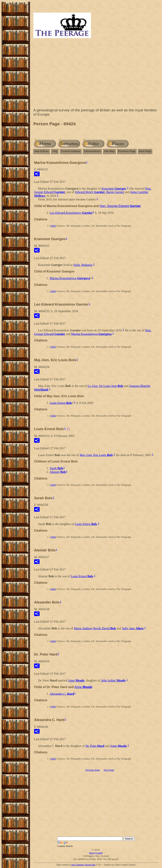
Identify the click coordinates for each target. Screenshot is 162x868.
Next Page (145, 151)
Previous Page (127, 151)
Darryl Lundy (96, 853)
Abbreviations (92, 151)
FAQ (55, 151)
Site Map (109, 151)
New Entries (42, 151)
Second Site (90, 865)
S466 (53, 226)
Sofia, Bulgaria (83, 265)
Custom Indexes (71, 151)
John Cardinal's (78, 865)
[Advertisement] (96, 74)
